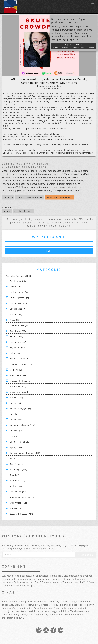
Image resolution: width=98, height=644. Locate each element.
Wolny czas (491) (18, 503)
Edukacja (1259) (18, 309)
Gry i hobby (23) (18, 331)
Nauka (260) (16, 403)
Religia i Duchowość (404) (23, 425)
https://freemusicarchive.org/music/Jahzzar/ (72, 153)
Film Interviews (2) (19, 326)
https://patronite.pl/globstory (46, 134)
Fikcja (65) (15, 320)
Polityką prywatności (64, 30)
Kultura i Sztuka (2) (19, 359)
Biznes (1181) (17, 287)
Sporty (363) (16, 447)
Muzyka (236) (16, 398)
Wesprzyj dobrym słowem (59, 197)
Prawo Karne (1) (18, 420)
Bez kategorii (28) (19, 281)
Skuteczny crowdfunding (24, 167)
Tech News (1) (17, 464)
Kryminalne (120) (18, 348)
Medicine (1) (16, 370)
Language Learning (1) (21, 364)
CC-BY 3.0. (88, 582)
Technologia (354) (18, 470)
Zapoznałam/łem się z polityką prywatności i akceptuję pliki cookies (74, 46)
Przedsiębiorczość (23, 211)
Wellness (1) (16, 486)
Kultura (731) (16, 353)
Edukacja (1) (16, 314)
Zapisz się (86, 555)
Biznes (7, 211)
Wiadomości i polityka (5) (22, 497)
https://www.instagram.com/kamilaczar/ (45, 137)
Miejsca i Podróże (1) (20, 381)
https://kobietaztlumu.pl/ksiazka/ (73, 145)
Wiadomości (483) (19, 492)
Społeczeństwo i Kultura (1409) (25, 453)
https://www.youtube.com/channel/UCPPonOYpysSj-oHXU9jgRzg (43, 139)
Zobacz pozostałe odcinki (30, 197)
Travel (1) (14, 475)
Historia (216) (16, 337)
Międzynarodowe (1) (20, 375)
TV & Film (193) (17, 481)
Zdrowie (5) (15, 508)
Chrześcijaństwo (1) (19, 298)
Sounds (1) (15, 436)
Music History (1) (18, 386)
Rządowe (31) (17, 431)
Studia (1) (15, 459)
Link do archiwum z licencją (17, 586)
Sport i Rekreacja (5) (20, 442)
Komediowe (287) (18, 342)
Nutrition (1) (16, 414)
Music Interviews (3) (20, 392)
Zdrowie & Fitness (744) (21, 514)
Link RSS (8, 197)
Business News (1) (19, 292)
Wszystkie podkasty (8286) (19, 276)
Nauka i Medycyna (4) (20, 409)
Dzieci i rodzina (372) (21, 303)
